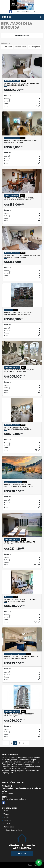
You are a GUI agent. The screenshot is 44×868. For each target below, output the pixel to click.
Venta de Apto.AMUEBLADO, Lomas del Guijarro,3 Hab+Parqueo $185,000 (19, 199)
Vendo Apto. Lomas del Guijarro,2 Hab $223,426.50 (20, 543)
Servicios (7, 820)
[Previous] (4, 743)
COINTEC (7, 824)
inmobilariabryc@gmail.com (14, 799)
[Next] (27, 743)
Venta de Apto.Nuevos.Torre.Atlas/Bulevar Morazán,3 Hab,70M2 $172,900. (21, 84)
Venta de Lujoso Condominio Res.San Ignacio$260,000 (19, 715)
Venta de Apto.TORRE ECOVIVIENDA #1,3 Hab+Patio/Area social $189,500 (19, 314)
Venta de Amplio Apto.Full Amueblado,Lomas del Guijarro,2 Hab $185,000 (22, 256)
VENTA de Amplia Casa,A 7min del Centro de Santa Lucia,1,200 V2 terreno (21, 658)
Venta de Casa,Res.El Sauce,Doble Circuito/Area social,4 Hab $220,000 (19, 486)
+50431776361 (26, 11)
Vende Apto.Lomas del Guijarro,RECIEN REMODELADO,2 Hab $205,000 (20, 371)
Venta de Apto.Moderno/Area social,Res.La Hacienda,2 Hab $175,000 (21, 141)
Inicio (6, 811)
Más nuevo (7, 47)
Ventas (6, 814)
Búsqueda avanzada (22, 35)
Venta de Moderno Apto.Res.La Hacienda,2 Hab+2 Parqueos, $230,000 (21, 600)
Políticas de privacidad (13, 830)
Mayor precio (34, 47)
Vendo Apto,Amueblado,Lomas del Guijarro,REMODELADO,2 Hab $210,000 (19, 428)
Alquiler (7, 817)
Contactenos (9, 827)
